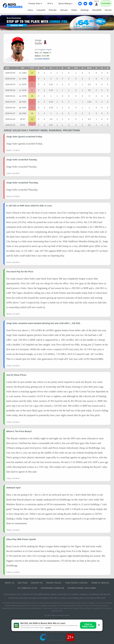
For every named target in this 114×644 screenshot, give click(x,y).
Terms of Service (100, 583)
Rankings (85, 10)
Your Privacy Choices (76, 583)
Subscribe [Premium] (106, 3)
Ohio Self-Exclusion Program (57, 632)
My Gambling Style (28, 588)
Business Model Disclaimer (82, 588)
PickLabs (53, 10)
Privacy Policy (54, 583)
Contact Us (37, 583)
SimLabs (64, 10)
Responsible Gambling (53, 588)
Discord (108, 10)
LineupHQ (41, 10)
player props (42, 59)
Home (30, 10)
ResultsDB (97, 10)
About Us (10, 583)
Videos (74, 10)
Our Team (23, 583)
